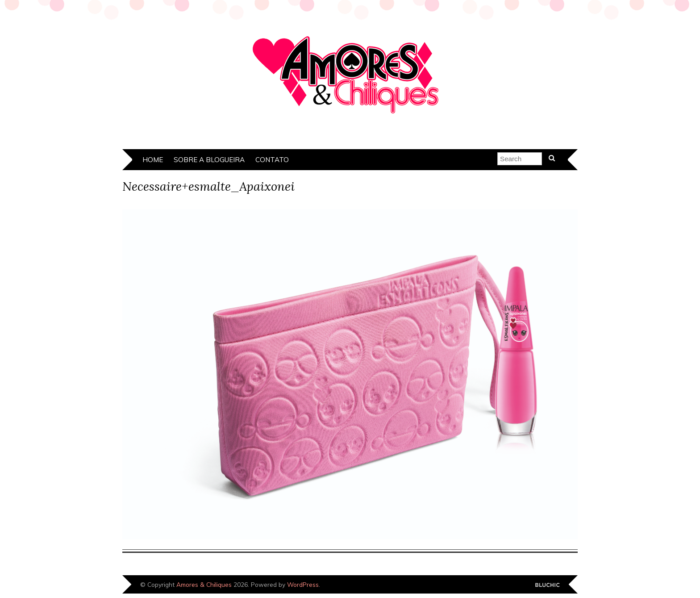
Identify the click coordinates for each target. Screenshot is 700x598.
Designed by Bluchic (548, 585)
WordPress (303, 584)
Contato (272, 160)
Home (153, 160)
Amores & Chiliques (204, 584)
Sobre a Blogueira (209, 160)
